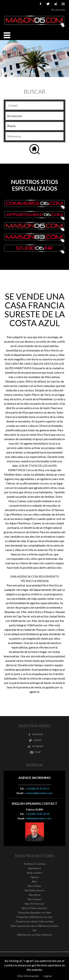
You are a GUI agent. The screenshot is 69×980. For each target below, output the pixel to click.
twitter (48, 4)
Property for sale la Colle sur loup (35, 921)
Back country (35, 873)
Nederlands (28, 4)
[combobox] (34, 106)
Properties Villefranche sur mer (34, 917)
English (11, 4)
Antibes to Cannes (35, 864)
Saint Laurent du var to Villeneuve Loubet (34, 926)
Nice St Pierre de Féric (35, 908)
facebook (40, 4)
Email (63, 4)
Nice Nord (35, 895)
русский (33, 4)
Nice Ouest (35, 899)
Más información (28, 976)
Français (6, 4)
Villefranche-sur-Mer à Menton (34, 935)
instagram (56, 4)
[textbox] (35, 105)
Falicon (34, 877)
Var (34, 930)
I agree (47, 976)
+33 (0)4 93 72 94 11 (38, 789)
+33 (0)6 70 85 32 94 (38, 814)
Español (17, 4)
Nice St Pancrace (35, 904)
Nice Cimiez (35, 886)
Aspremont (34, 868)
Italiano (22, 4)
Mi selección (58, 10)
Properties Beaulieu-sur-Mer (34, 912)
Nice (35, 881)
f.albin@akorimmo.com (39, 818)
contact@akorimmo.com (39, 793)
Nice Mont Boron (35, 890)
